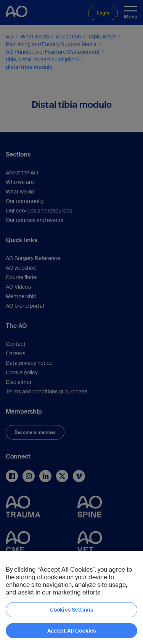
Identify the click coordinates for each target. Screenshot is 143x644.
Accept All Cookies (72, 631)
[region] (71, 597)
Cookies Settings (71, 610)
